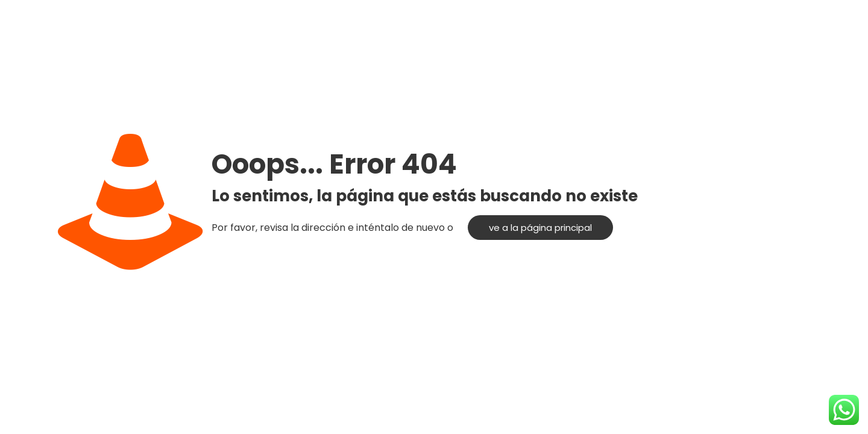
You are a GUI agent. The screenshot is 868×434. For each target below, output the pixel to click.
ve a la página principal (540, 228)
